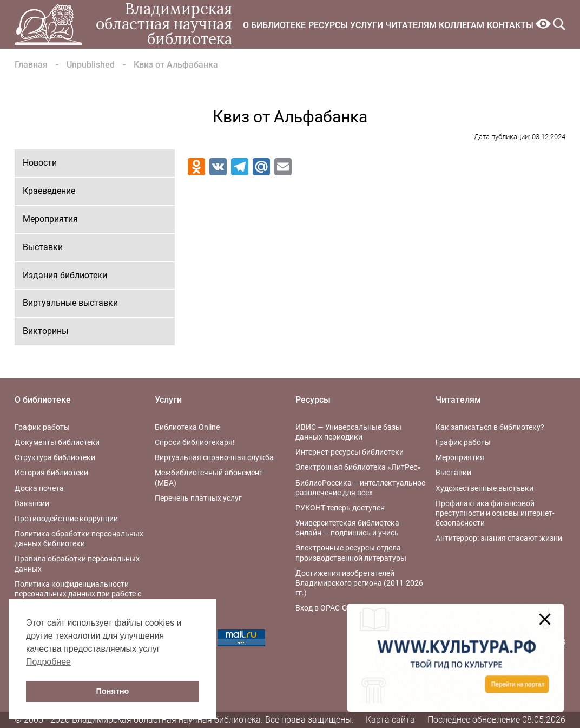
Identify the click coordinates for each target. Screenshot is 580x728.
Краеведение (49, 191)
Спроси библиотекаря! (195, 442)
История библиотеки (51, 473)
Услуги (367, 25)
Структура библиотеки (55, 457)
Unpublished (91, 65)
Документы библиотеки (57, 442)
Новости (40, 163)
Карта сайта (390, 720)
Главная (31, 65)
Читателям (411, 25)
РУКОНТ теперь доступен (340, 508)
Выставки (43, 247)
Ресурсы (328, 25)
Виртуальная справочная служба (214, 457)
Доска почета (39, 488)
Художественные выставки (485, 488)
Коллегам (462, 25)
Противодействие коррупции (66, 519)
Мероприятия (50, 219)
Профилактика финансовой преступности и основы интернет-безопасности (495, 513)
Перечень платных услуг (198, 498)
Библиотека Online (187, 427)
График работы (42, 427)
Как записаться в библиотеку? (490, 427)
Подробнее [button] (48, 662)
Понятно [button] (113, 691)
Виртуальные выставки (70, 303)
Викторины (45, 331)
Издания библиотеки (65, 275)
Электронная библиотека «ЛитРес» (358, 467)
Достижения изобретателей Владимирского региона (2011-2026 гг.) (359, 583)
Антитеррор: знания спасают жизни (499, 538)
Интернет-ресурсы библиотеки (350, 452)
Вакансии (32, 503)
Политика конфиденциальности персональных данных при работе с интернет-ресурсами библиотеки (78, 594)
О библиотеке (274, 25)
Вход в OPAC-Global (329, 608)
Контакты (510, 25)
